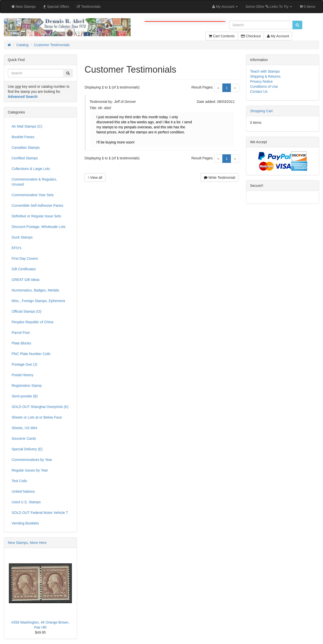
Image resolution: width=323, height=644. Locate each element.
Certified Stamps (25, 158)
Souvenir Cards (24, 438)
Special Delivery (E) (27, 449)
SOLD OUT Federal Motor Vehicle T (40, 513)
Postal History (22, 375)
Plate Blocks (21, 343)
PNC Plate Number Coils (31, 354)
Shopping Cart (261, 111)
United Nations (23, 491)
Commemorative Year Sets (33, 195)
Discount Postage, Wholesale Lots (38, 227)
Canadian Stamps (26, 148)
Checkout (251, 36)
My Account (278, 36)
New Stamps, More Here (27, 543)
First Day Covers (25, 258)
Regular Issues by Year (30, 470)
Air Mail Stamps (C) (27, 126)
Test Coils (19, 481)
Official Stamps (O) (26, 311)
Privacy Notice (261, 81)
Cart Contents (222, 36)
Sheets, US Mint (24, 428)
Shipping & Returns (265, 76)
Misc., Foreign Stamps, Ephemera (38, 301)
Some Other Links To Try (269, 7)
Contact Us (259, 92)
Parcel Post (21, 333)
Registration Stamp (27, 386)
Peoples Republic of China (32, 322)
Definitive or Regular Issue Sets (36, 216)
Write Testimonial (220, 178)
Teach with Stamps (265, 71)
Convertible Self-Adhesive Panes (37, 206)
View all (95, 178)
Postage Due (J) (24, 364)
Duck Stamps (22, 237)
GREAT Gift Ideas (26, 280)
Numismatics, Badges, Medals (35, 290)
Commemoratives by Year (32, 460)
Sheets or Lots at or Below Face (37, 417)
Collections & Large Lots (31, 169)
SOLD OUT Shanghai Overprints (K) (40, 407)
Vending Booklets (25, 523)
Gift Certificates (24, 269)
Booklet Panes (23, 137)
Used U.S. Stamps (26, 502)
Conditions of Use (264, 86)
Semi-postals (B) (25, 396)
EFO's (16, 248)
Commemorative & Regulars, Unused (34, 182)
